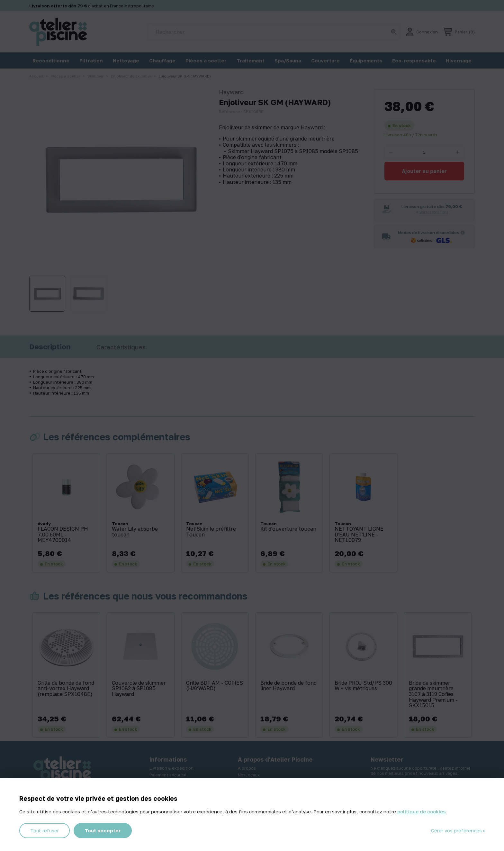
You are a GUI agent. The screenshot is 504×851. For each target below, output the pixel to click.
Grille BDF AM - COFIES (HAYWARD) (215, 686)
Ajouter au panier (424, 171)
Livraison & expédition (171, 768)
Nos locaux (249, 775)
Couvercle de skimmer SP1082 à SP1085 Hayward (139, 689)
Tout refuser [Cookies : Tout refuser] (45, 830)
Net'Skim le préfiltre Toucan (211, 532)
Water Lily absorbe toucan (135, 532)
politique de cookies (421, 811)
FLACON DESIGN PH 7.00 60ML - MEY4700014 (63, 535)
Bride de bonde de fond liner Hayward (288, 686)
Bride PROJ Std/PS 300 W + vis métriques (363, 686)
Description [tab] (50, 347)
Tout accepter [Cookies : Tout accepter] (103, 830)
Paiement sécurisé (168, 775)
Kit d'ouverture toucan (288, 529)
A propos (247, 768)
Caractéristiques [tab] (121, 347)
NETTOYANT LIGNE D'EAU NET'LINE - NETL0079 (359, 535)
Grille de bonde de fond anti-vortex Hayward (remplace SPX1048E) (66, 689)
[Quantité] (424, 152)
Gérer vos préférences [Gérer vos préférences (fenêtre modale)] (457, 830)
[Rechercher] (274, 32)
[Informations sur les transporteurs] (463, 233)
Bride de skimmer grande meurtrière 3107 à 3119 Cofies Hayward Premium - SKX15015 (433, 694)
